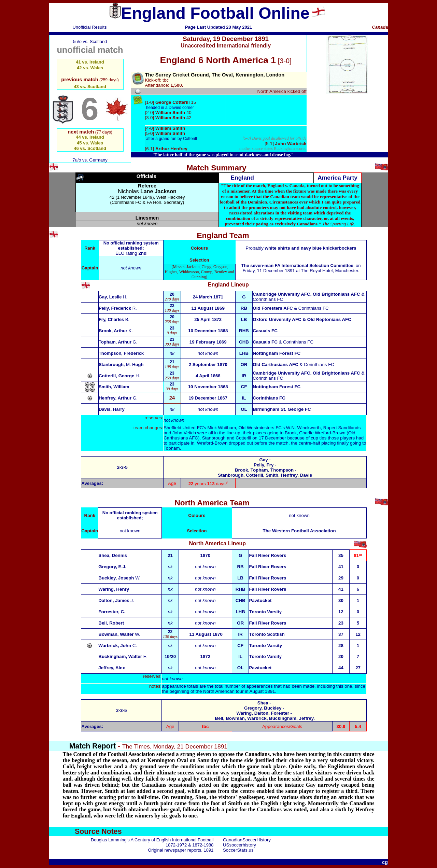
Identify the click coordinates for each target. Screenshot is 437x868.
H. (119, 376)
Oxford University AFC (277, 319)
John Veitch (184, 433)
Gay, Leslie (113, 297)
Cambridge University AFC (281, 294)
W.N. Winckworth (303, 428)
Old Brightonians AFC (336, 294)
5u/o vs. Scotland (90, 41)
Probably (301, 248)
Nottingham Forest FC (277, 353)
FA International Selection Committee (314, 265)
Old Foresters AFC (273, 308)
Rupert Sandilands (342, 428)
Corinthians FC (268, 299)
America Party (337, 178)
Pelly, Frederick (118, 308)
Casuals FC (265, 331)
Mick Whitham (222, 428)
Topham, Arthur (118, 342)
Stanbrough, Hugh (121, 365)
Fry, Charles (114, 319)
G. (118, 398)
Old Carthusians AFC (276, 365)
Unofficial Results (89, 27)
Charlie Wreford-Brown (322, 433)
